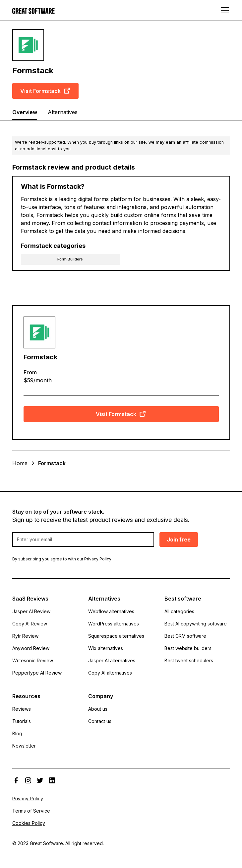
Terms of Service (31, 811)
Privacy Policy (28, 798)
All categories (179, 611)
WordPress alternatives (114, 624)
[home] (33, 10)
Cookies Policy (29, 823)
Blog (17, 733)
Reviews (22, 709)
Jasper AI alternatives (112, 660)
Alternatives (63, 112)
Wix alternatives (106, 648)
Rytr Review (25, 636)
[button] (223, 10)
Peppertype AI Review (37, 673)
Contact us (100, 721)
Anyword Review (31, 648)
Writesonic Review (33, 660)
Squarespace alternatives (116, 636)
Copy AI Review (30, 624)
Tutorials (22, 721)
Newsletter (24, 746)
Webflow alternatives (111, 611)
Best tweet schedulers (189, 660)
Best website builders (188, 648)
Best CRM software (185, 636)
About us (98, 709)
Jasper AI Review (31, 611)
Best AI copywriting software (196, 624)
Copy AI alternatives (110, 673)
